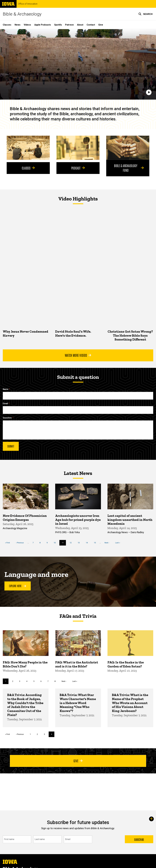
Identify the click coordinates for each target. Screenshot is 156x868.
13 (80, 542)
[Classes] (28, 148)
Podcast (78, 168)
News (18, 25)
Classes (7, 25)
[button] (146, 14)
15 (96, 542)
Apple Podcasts (43, 25)
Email (5, 404)
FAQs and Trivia (78, 616)
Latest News (78, 473)
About (80, 25)
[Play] (149, 92)
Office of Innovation (28, 4)
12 (72, 542)
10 (56, 542)
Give (101, 25)
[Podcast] (78, 148)
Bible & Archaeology (22, 14)
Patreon (69, 25)
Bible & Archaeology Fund (129, 168)
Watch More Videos (78, 355)
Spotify (58, 25)
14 (88, 542)
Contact (91, 25)
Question (7, 418)
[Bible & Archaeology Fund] (128, 148)
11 (64, 543)
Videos (27, 25)
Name (6, 389)
